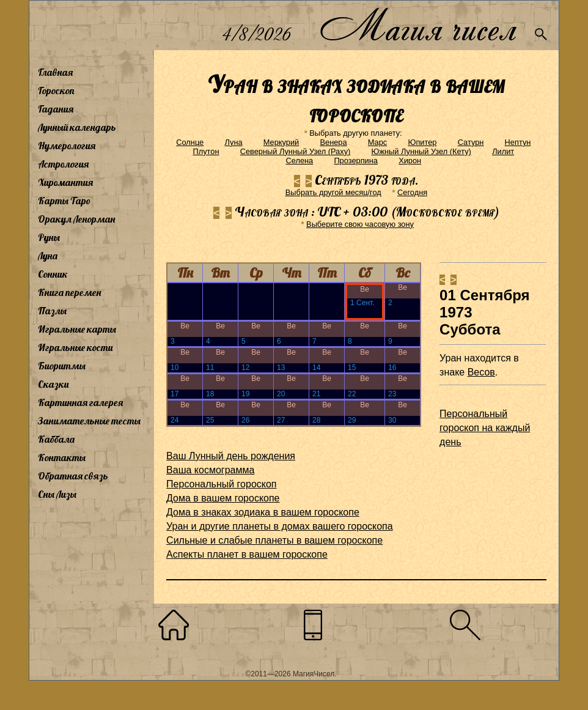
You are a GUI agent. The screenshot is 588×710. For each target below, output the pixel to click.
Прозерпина (356, 161)
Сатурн (471, 142)
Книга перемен (69, 292)
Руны (49, 237)
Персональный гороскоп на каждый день (485, 428)
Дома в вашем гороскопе (223, 498)
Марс (377, 142)
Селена (299, 161)
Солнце (190, 142)
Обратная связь (73, 476)
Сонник (53, 274)
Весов (481, 372)
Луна (48, 256)
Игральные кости (75, 347)
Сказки (53, 384)
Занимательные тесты (89, 421)
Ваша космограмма (210, 470)
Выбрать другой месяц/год (333, 192)
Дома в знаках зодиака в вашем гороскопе (263, 512)
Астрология (63, 164)
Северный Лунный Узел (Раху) (296, 151)
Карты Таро (64, 201)
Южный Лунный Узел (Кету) (421, 151)
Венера (334, 142)
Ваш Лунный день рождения (231, 456)
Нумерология (67, 146)
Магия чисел (417, 25)
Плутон (206, 151)
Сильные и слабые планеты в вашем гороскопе (274, 540)
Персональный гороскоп (221, 484)
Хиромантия (65, 182)
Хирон (410, 161)
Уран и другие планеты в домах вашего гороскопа (280, 526)
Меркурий (281, 142)
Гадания (56, 109)
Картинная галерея (80, 402)
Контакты (62, 457)
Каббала (56, 439)
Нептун (518, 142)
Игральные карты (77, 329)
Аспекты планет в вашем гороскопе (247, 554)
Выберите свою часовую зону (360, 224)
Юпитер (422, 142)
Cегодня (412, 192)
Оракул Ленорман (76, 219)
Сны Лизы (57, 494)
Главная (55, 72)
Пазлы (52, 311)
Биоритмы (62, 366)
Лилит (503, 151)
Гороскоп (56, 91)
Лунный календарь (77, 127)
